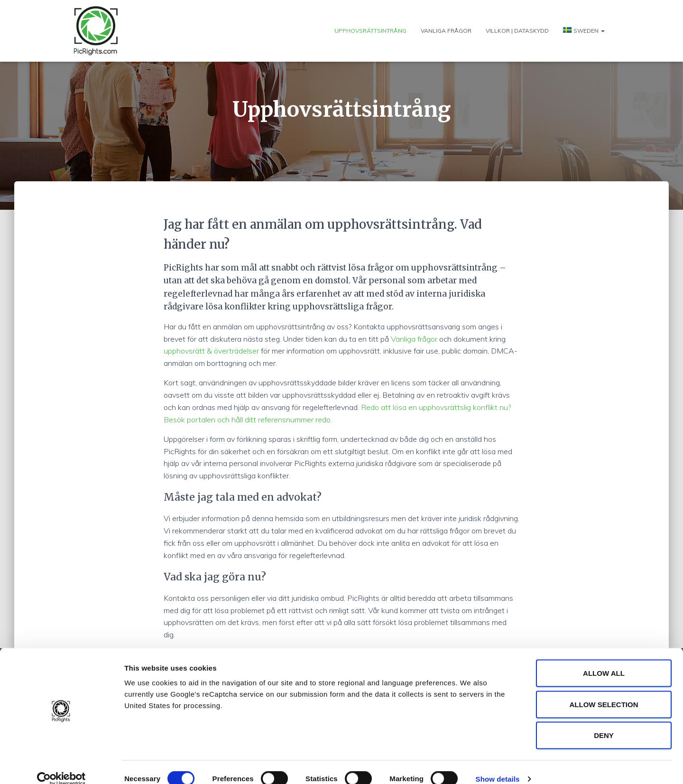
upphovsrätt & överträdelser (211, 351)
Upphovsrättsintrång (370, 31)
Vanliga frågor (446, 31)
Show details (498, 765)
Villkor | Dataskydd (517, 31)
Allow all (604, 659)
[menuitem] (584, 31)
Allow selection (604, 691)
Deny (604, 722)
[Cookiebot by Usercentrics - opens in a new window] (61, 765)
